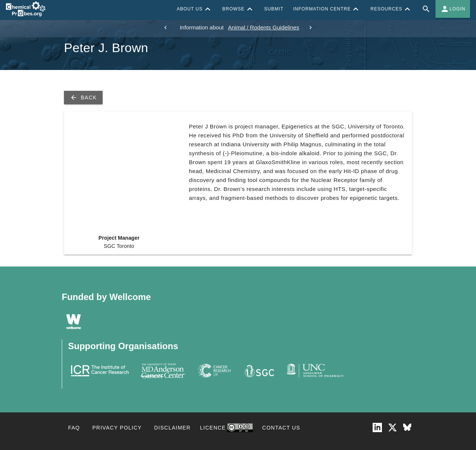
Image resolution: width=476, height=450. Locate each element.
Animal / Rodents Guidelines (264, 27)
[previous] (165, 28)
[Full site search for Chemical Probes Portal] (426, 9)
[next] (311, 28)
